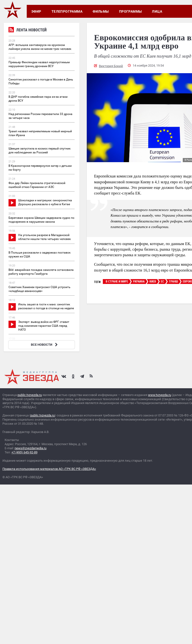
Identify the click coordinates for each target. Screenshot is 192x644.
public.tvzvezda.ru (30, 395)
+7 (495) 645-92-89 (24, 452)
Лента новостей (28, 31)
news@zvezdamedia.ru (31, 448)
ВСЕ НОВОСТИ (45, 345)
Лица (157, 11)
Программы (131, 11)
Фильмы (101, 11)
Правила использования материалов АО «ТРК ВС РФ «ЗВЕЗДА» (49, 469)
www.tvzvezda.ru (160, 395)
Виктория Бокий (111, 66)
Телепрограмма (67, 11)
